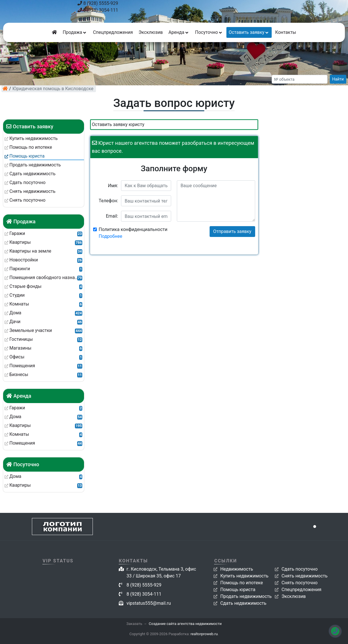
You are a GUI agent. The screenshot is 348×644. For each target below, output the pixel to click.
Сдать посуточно (299, 569)
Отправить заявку (232, 231)
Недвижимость (237, 569)
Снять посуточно (299, 583)
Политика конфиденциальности (133, 233)
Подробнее (111, 236)
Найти (338, 79)
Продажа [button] (75, 32)
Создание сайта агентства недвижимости (185, 624)
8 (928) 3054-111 (98, 10)
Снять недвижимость (304, 576)
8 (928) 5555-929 (98, 3)
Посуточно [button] (209, 32)
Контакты (285, 32)
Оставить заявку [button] (249, 32)
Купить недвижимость (244, 576)
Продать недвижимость (246, 596)
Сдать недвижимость (243, 603)
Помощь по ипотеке (241, 583)
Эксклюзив (151, 32)
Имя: (113, 186)
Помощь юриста (238, 590)
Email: (112, 216)
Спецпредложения (113, 32)
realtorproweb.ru (204, 634)
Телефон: (109, 201)
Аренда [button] (179, 32)
